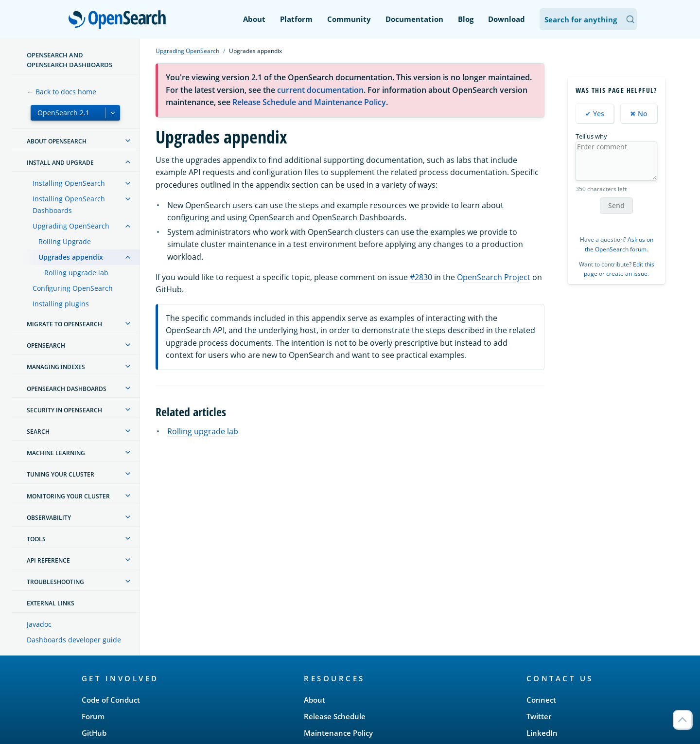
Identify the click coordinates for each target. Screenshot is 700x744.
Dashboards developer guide (74, 640)
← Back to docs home (61, 92)
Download (507, 19)
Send (616, 205)
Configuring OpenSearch (73, 288)
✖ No (639, 114)
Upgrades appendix (71, 257)
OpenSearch (120, 20)
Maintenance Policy (338, 733)
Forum (93, 716)
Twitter (539, 716)
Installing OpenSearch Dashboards (69, 204)
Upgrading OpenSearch (71, 226)
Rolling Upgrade (65, 241)
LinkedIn (542, 733)
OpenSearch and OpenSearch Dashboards (70, 60)
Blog (466, 19)
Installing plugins (61, 304)
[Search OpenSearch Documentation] (588, 19)
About (254, 19)
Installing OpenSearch (69, 183)
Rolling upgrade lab (76, 273)
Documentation (414, 19)
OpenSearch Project (494, 277)
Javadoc (39, 624)
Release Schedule (335, 716)
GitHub (94, 733)
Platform (296, 19)
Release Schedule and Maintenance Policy (309, 102)
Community (349, 19)
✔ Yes (595, 114)
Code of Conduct (111, 700)
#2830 (421, 277)
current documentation (320, 90)
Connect (541, 700)
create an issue (627, 274)
